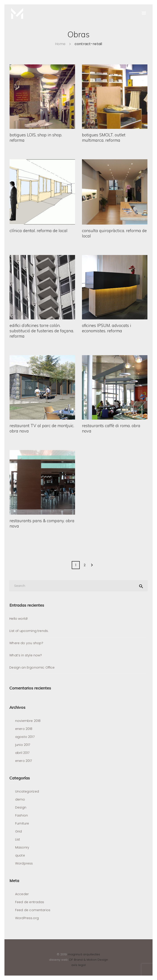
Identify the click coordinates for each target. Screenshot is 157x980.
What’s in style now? (26, 655)
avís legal (78, 965)
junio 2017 (23, 745)
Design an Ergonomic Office (32, 667)
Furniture (22, 823)
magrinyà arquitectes (84, 954)
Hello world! (18, 619)
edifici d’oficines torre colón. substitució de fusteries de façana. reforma (42, 332)
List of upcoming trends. (29, 631)
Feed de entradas (30, 902)
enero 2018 (24, 729)
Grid (19, 831)
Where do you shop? (26, 643)
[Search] (78, 586)
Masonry (22, 847)
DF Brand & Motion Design (89, 960)
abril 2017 (22, 753)
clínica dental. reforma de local (39, 231)
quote (20, 855)
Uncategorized (27, 791)
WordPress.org (27, 918)
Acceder (22, 894)
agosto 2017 (25, 737)
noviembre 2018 (28, 721)
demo (20, 799)
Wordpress (24, 863)
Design (21, 807)
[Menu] (144, 13)
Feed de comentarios (33, 910)
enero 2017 (24, 761)
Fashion (21, 815)
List (18, 839)
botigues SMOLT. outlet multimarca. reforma (104, 138)
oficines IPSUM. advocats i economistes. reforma (107, 329)
